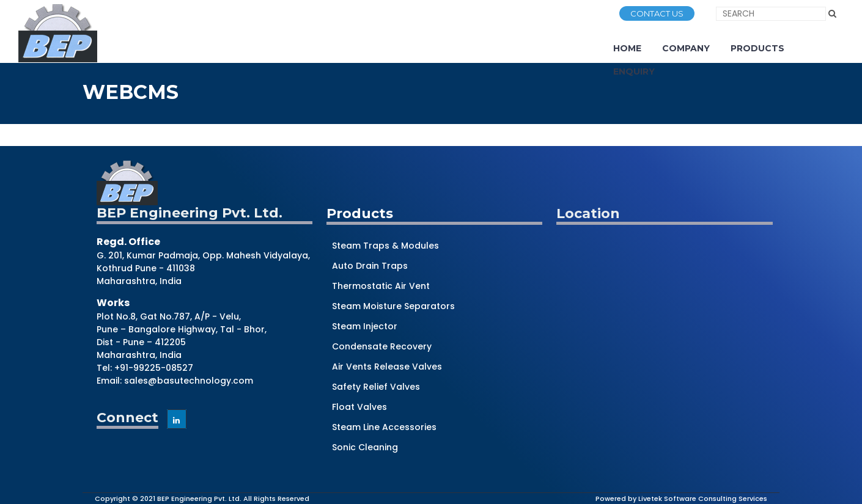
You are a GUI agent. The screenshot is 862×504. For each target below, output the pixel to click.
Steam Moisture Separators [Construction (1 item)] (393, 306)
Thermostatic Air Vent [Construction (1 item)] (381, 286)
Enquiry (634, 71)
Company (686, 48)
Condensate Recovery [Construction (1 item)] (382, 346)
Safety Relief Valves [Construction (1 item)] (376, 387)
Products (757, 48)
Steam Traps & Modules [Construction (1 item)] (385, 246)
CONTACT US (657, 13)
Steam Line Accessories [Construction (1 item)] (384, 427)
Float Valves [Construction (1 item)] (359, 407)
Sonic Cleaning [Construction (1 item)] (365, 447)
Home (627, 48)
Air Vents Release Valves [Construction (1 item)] (387, 367)
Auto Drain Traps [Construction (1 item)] (370, 266)
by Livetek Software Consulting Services (698, 499)
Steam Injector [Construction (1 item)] (365, 326)
